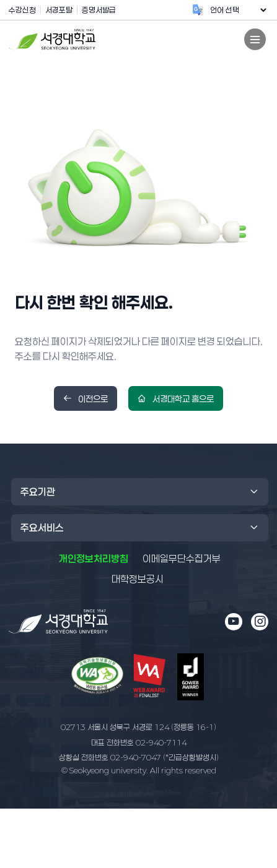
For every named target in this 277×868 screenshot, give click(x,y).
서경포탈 (59, 10)
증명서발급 (99, 10)
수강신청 (22, 10)
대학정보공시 (138, 578)
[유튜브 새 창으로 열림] (234, 622)
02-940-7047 (139, 757)
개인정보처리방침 (94, 559)
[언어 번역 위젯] (238, 10)
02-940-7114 (139, 742)
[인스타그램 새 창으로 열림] (260, 622)
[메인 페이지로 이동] (58, 621)
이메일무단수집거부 (182, 559)
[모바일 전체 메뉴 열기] (255, 39)
